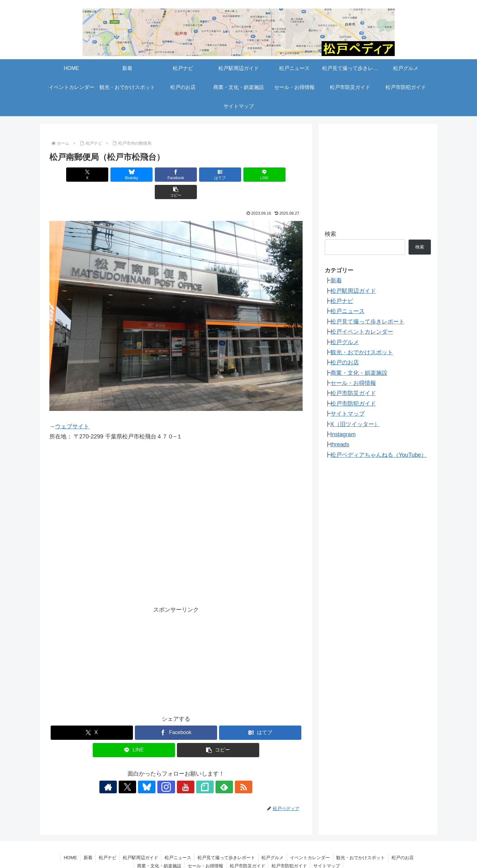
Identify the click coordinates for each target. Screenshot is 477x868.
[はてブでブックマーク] (197, 175)
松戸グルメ (345, 342)
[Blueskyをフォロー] (154, 770)
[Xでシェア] (70, 175)
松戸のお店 (345, 362)
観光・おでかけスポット (362, 352)
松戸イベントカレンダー (362, 332)
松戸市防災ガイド (353, 393)
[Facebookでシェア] (154, 175)
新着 (336, 280)
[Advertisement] (176, 642)
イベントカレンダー (311, 840)
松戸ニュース (348, 311)
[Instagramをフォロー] (169, 770)
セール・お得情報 (353, 383)
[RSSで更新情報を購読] (227, 770)
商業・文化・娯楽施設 (359, 373)
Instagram (343, 434)
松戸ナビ (342, 301)
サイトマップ (348, 414)
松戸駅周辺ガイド (353, 291)
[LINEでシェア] (240, 175)
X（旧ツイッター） (355, 424)
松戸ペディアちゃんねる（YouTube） (379, 455)
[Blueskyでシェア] (112, 175)
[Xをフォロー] (140, 770)
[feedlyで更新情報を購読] (212, 770)
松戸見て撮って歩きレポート (367, 322)
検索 (330, 234)
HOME (69, 840)
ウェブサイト (72, 409)
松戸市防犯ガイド (353, 404)
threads (340, 444)
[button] (282, 175)
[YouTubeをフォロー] (183, 770)
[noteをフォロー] (198, 770)
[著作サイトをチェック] (125, 770)
